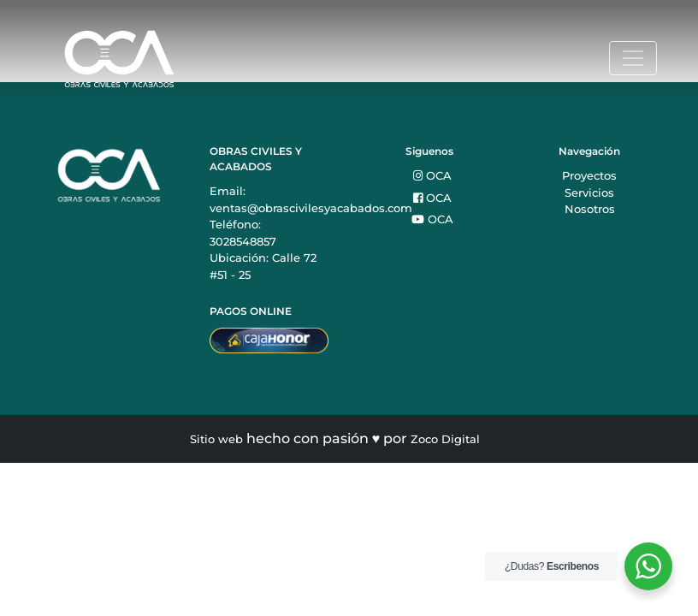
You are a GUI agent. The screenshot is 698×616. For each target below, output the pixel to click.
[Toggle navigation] (633, 58)
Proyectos (589, 175)
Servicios (589, 192)
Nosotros (590, 209)
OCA (432, 175)
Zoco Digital (445, 439)
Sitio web (216, 439)
